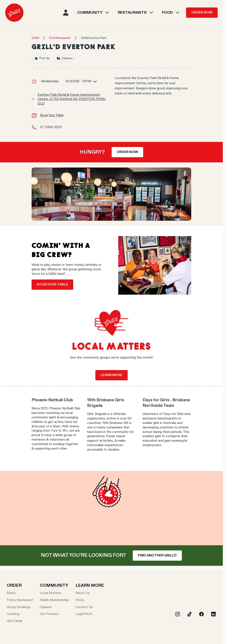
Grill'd (35, 38)
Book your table (52, 285)
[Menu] (20, 593)
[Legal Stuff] (90, 614)
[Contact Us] (90, 607)
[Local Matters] (54, 593)
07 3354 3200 (51, 127)
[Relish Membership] (54, 600)
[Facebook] (201, 614)
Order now (127, 152)
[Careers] (54, 607)
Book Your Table (52, 115)
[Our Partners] (54, 614)
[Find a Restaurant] (20, 600)
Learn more (112, 375)
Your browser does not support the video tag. (111, 508)
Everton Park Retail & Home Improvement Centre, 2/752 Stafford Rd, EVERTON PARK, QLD (72, 99)
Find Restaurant (60, 38)
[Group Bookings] (20, 607)
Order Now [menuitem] (202, 13)
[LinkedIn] (213, 614)
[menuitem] (14, 13)
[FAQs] (90, 600)
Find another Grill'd (157, 556)
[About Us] (90, 593)
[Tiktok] (190, 614)
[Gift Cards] (20, 621)
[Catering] (20, 614)
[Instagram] (178, 614)
